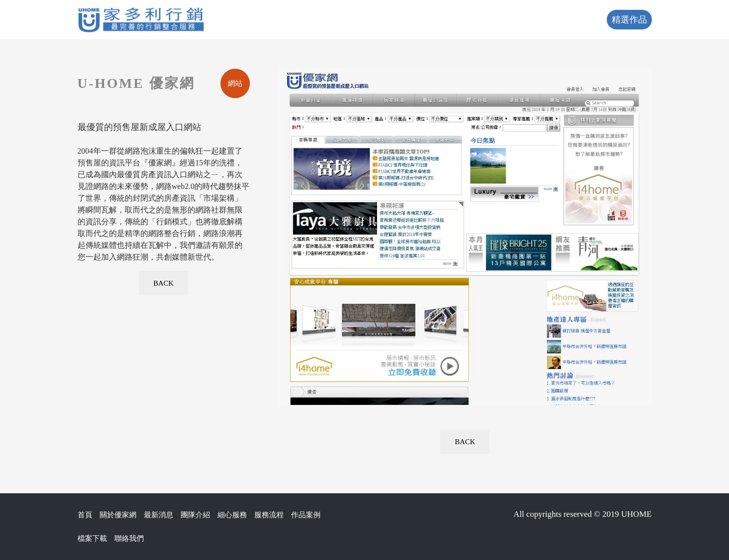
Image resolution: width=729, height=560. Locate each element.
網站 (235, 83)
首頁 (85, 515)
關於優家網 (118, 515)
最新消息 (159, 515)
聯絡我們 (129, 538)
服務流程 (269, 515)
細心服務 (232, 515)
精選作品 (629, 20)
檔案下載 (92, 538)
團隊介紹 (195, 515)
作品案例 (306, 515)
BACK (163, 283)
